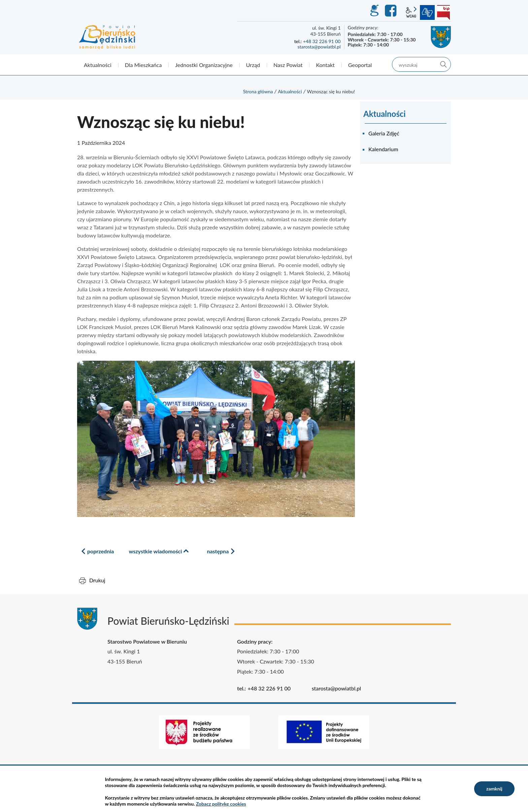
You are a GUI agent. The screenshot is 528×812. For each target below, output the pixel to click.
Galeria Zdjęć (384, 133)
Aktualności (290, 91)
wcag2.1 (411, 12)
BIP (443, 12)
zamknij (494, 789)
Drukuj (97, 580)
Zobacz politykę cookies (221, 804)
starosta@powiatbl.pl (319, 47)
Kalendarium (383, 149)
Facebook (392, 11)
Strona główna (258, 91)
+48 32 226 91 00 (322, 41)
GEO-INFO (374, 11)
